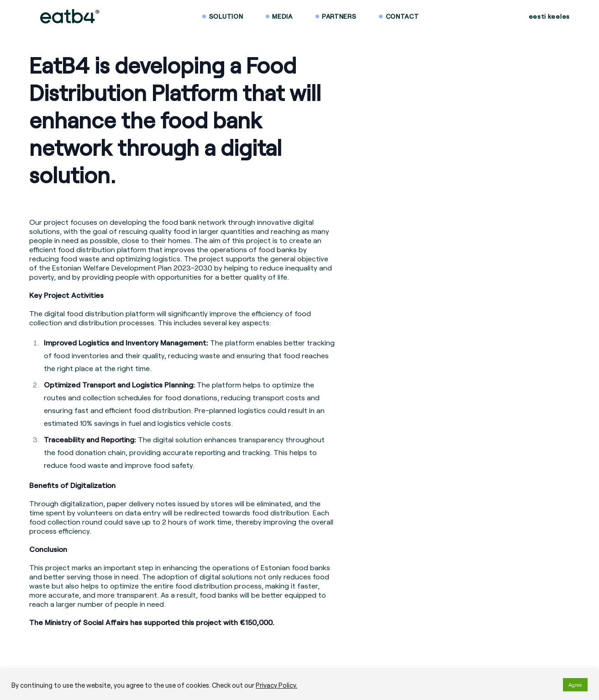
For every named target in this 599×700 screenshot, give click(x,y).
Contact (402, 16)
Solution (226, 16)
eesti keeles (549, 16)
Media (282, 16)
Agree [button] (575, 685)
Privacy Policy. (276, 685)
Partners (339, 16)
